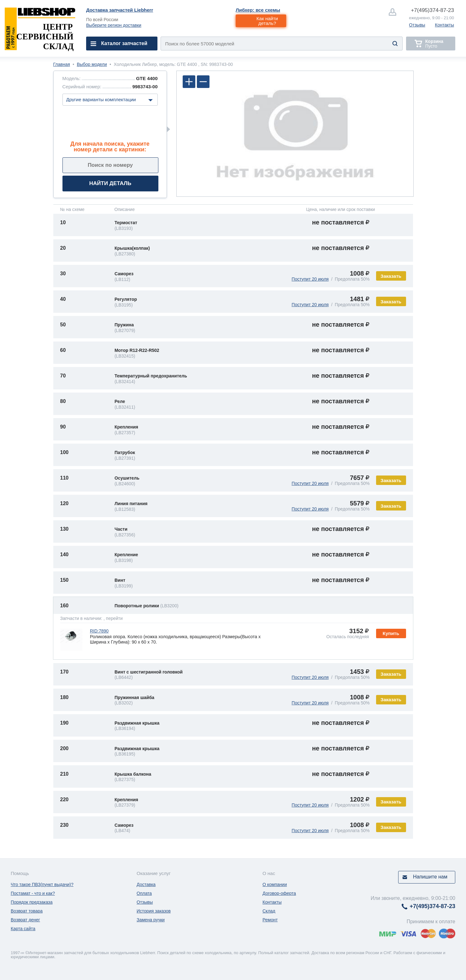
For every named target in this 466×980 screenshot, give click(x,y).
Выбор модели (92, 64)
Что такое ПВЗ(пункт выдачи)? (42, 884)
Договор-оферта (279, 893)
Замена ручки (151, 920)
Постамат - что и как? (33, 893)
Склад (269, 911)
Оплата (144, 893)
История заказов (154, 911)
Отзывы (417, 25)
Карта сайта (23, 929)
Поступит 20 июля (310, 279)
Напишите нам (430, 877)
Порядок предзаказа (32, 902)
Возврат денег (25, 920)
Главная (62, 64)
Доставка (146, 884)
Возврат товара (27, 911)
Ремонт (270, 920)
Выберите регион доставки (114, 25)
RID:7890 (99, 631)
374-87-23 (432, 10)
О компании (275, 884)
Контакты (445, 25)
